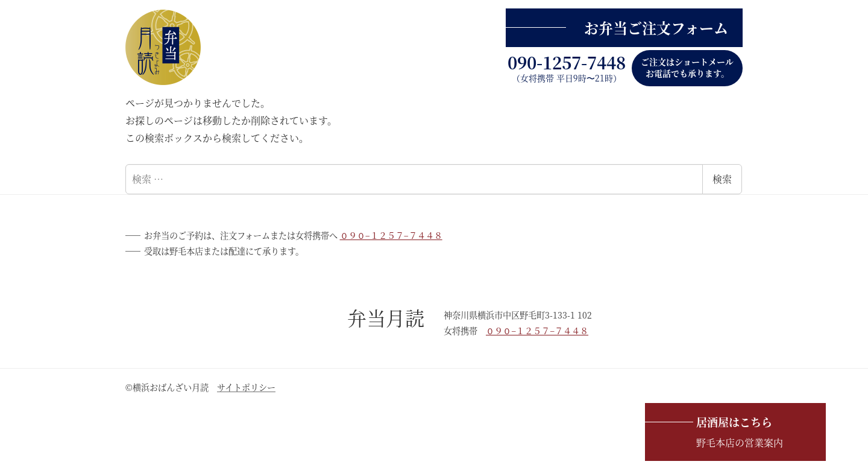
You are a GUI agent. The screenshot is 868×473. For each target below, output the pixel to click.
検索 (722, 179)
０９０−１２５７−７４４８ (391, 235)
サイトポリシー (246, 387)
